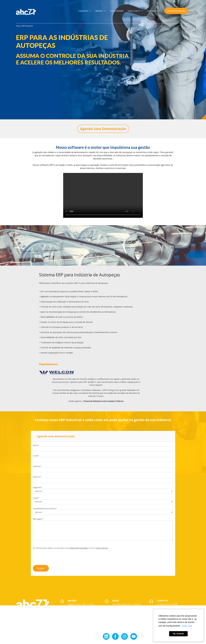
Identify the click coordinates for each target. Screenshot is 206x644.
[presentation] (53, 557)
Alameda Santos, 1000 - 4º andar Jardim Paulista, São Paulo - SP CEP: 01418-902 (81, 607)
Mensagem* (103, 529)
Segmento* (103, 489)
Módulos (100, 11)
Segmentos (85, 11)
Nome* (103, 447)
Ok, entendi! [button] (178, 634)
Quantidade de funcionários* (103, 510)
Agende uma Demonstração (103, 129)
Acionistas (39, 635)
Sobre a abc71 (135, 11)
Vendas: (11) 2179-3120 (167, 604)
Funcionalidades (117, 11)
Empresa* (103, 479)
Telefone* (103, 468)
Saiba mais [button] (187, 626)
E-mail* (103, 458)
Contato (49, 635)
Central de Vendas (176, 11)
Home (18, 26)
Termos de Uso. (102, 548)
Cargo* (103, 500)
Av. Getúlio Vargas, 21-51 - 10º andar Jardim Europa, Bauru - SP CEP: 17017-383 (127, 607)
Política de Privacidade (79, 548)
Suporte (161, 607)
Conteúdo (153, 11)
